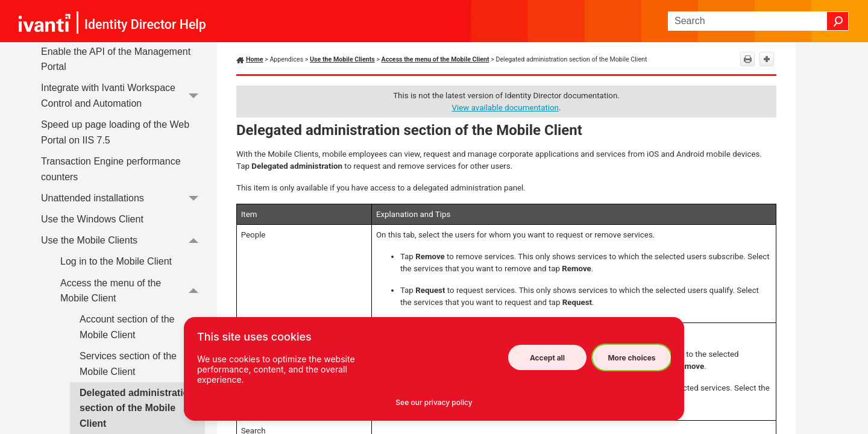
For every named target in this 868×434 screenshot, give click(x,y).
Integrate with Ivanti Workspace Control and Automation (123, 96)
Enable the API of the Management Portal (116, 59)
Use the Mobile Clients (123, 240)
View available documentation (505, 108)
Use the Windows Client (92, 219)
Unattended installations (123, 198)
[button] (838, 21)
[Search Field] (758, 21)
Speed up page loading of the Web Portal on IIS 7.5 (115, 132)
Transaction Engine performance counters (111, 169)
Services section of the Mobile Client (128, 364)
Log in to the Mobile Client (116, 261)
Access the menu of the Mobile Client (133, 291)
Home (255, 59)
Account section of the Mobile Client (127, 327)
